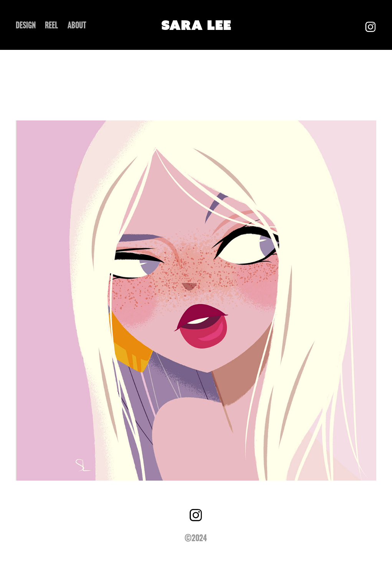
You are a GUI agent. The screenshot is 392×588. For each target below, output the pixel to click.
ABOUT (77, 25)
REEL (51, 25)
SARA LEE (196, 25)
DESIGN (26, 25)
